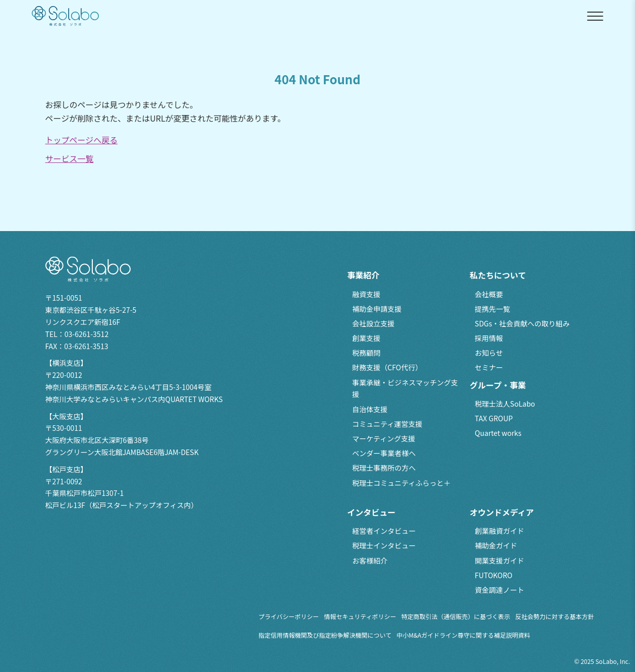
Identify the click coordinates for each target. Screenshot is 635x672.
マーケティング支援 (384, 438)
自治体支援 (370, 409)
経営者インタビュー (384, 531)
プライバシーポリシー (289, 616)
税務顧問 (366, 353)
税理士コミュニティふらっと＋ (401, 483)
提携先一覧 (492, 309)
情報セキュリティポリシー (360, 616)
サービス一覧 (70, 158)
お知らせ (489, 353)
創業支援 (366, 338)
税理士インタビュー (384, 545)
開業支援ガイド (499, 561)
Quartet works (498, 433)
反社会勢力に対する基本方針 (555, 616)
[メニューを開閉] (595, 16)
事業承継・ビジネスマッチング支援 (405, 388)
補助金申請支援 (377, 309)
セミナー (489, 367)
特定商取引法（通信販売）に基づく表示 (456, 616)
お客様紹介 (370, 561)
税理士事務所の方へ (384, 468)
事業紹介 (363, 275)
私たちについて (498, 275)
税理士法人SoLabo (505, 404)
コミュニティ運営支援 (387, 424)
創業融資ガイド (499, 531)
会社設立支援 (373, 323)
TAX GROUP (494, 418)
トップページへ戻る (82, 140)
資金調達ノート (499, 590)
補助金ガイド (496, 545)
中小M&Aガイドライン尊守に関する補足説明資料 (463, 635)
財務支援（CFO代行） (387, 367)
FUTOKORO (494, 575)
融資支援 (366, 294)
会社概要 (489, 294)
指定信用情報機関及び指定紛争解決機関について (325, 635)
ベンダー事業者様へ (384, 453)
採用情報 (489, 338)
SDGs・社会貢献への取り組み (522, 323)
